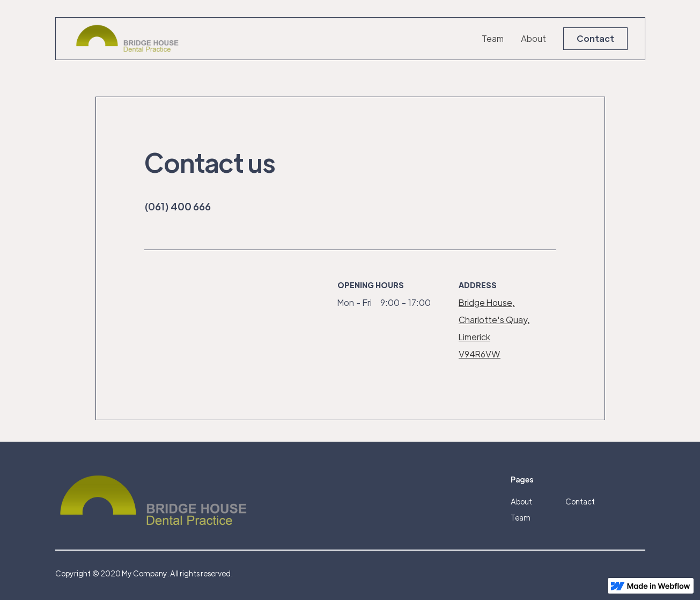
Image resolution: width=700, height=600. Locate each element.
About (533, 38)
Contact (595, 38)
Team (493, 38)
